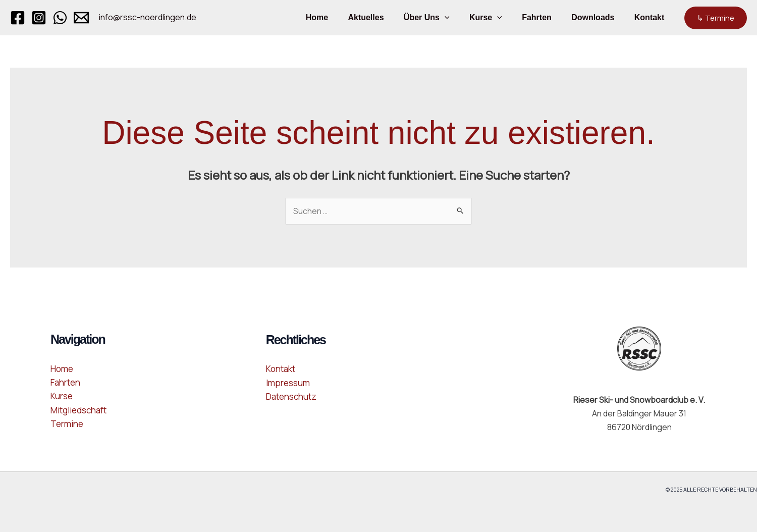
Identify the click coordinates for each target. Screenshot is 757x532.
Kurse (498, 18)
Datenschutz (291, 396)
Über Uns (443, 18)
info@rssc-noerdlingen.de (148, 17)
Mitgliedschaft (78, 410)
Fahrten (546, 17)
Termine (67, 424)
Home (341, 17)
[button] (461, 18)
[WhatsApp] (60, 18)
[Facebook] (18, 18)
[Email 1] (81, 18)
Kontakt (651, 17)
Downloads (598, 17)
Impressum (288, 383)
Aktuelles (386, 17)
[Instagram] (39, 18)
